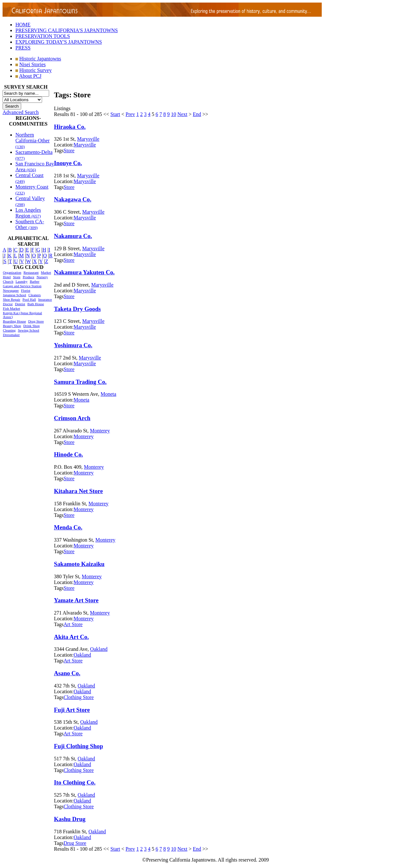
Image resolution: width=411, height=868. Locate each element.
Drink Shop (32, 326)
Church (8, 281)
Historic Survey (35, 70)
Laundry (21, 281)
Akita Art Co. (71, 637)
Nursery (42, 277)
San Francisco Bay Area (35, 167)
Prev (130, 114)
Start (115, 114)
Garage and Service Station (22, 286)
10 (173, 114)
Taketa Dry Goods (77, 309)
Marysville (88, 139)
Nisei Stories (32, 64)
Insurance (45, 299)
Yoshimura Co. (73, 345)
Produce (29, 277)
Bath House (36, 304)
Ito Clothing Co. (75, 782)
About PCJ (30, 76)
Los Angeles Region (28, 213)
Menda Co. (68, 527)
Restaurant (31, 272)
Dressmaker (11, 335)
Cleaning (9, 330)
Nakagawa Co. (73, 199)
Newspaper (11, 290)
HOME (23, 25)
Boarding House (14, 321)
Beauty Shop (12, 326)
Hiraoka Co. (70, 127)
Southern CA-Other (30, 224)
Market (46, 272)
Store (17, 277)
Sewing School (29, 330)
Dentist (20, 304)
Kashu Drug (70, 819)
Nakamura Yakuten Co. (84, 272)
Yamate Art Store (76, 600)
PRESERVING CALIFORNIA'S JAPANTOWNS (67, 30)
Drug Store (36, 321)
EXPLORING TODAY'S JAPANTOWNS (59, 42)
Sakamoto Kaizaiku (79, 564)
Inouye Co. (68, 163)
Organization (12, 272)
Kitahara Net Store (78, 491)
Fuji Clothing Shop (79, 746)
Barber (35, 281)
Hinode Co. (68, 454)
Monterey (100, 431)
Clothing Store (79, 697)
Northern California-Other (33, 141)
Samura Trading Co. (80, 382)
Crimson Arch (72, 418)
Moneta (108, 394)
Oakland (99, 649)
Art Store (73, 624)
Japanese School (14, 295)
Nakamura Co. (73, 236)
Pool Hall (29, 299)
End (197, 114)
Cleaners (34, 295)
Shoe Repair (12, 299)
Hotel (7, 277)
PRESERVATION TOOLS (43, 36)
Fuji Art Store (72, 710)
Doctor (8, 304)
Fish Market (11, 308)
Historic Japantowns (40, 59)
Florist (26, 290)
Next (182, 114)
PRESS (23, 48)
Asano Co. (67, 673)
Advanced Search (21, 112)
